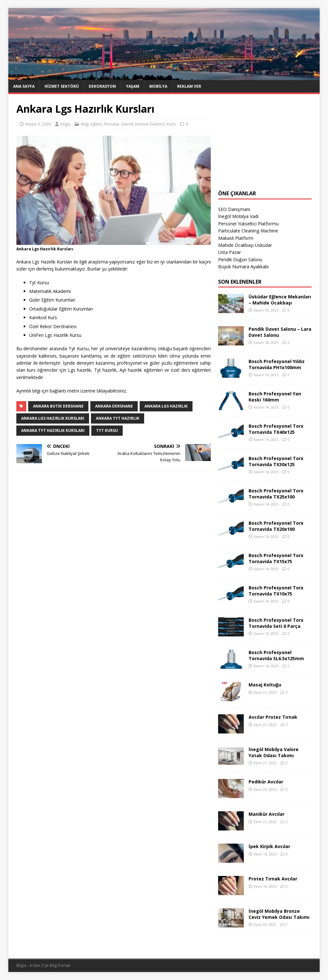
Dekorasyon (102, 86)
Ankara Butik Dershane (58, 406)
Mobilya (158, 86)
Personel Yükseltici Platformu (248, 224)
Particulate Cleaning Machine (248, 231)
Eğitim (96, 124)
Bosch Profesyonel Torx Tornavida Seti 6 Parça (276, 623)
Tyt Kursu (107, 430)
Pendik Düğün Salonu (240, 259)
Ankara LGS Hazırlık (166, 406)
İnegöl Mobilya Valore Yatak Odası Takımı (274, 752)
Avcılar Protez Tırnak (273, 717)
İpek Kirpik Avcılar (269, 846)
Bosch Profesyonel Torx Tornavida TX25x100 (276, 494)
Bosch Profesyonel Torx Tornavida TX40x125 (276, 429)
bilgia (65, 124)
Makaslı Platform (236, 238)
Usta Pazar (230, 252)
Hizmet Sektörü (62, 86)
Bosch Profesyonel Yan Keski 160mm (275, 397)
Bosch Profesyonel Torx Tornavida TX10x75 (276, 591)
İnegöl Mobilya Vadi (238, 216)
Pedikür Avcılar (266, 782)
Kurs (171, 124)
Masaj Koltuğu (265, 685)
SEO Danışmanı (234, 209)
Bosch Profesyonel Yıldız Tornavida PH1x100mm (277, 364)
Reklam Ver (189, 86)
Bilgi (85, 124)
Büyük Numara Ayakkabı (243, 267)
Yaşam (133, 86)
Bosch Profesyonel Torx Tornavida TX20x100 (276, 526)
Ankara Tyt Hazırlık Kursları (53, 430)
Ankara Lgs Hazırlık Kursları (53, 418)
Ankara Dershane (114, 406)
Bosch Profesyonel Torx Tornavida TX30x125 (276, 461)
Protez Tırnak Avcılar (273, 879)
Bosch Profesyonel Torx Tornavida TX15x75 (276, 558)
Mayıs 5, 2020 (38, 124)
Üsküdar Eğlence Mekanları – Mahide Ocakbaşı (280, 300)
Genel (127, 124)
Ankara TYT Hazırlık (118, 418)
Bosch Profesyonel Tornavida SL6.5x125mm (276, 655)
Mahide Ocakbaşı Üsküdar (245, 245)
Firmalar (112, 124)
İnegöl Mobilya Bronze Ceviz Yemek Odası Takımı (279, 914)
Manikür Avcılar (266, 814)
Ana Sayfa (24, 86)
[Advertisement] (265, 142)
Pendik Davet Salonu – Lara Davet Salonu (280, 332)
